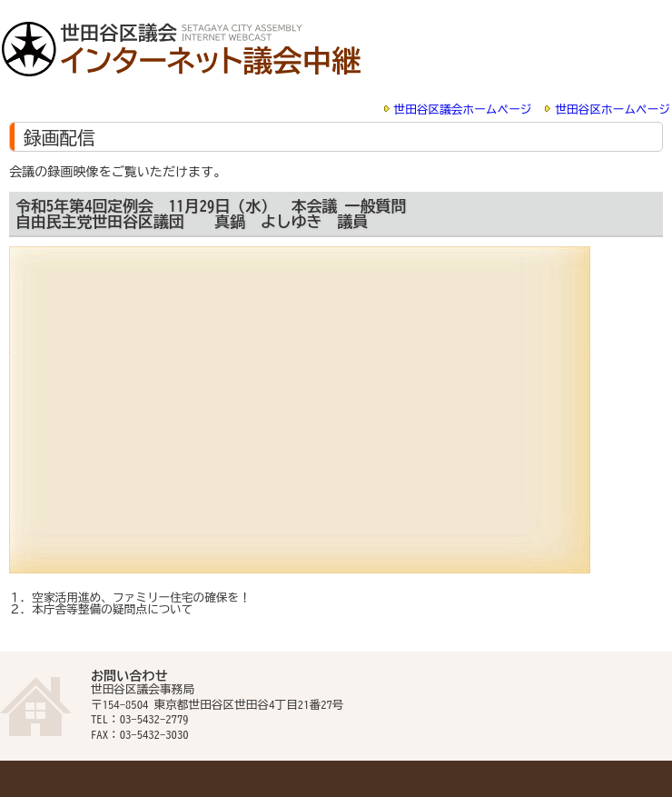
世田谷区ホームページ (613, 110)
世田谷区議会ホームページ (463, 110)
